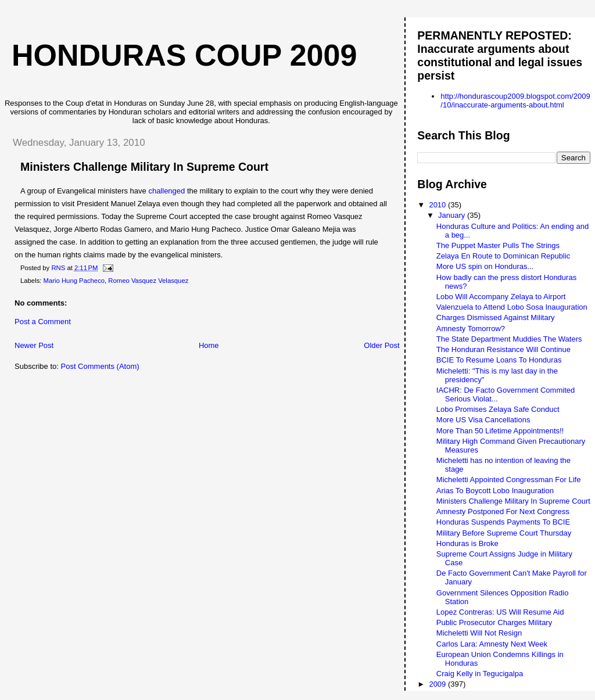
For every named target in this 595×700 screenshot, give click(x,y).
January (453, 215)
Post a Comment (43, 322)
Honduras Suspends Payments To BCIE (503, 522)
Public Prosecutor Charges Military (494, 622)
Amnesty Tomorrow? (471, 329)
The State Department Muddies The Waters (509, 339)
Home (209, 345)
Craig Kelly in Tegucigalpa (480, 674)
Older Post (381, 345)
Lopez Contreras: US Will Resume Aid (500, 612)
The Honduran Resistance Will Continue (503, 349)
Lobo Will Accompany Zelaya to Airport (501, 297)
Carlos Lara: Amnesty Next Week (492, 644)
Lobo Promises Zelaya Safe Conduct (498, 409)
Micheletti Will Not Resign (479, 633)
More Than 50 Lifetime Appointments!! (500, 431)
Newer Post (34, 345)
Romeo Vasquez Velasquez (148, 281)
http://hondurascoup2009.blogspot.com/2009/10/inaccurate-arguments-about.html (515, 100)
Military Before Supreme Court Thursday (504, 533)
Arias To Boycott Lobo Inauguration (495, 491)
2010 (438, 205)
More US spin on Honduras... (485, 266)
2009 (438, 684)
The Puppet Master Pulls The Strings (498, 245)
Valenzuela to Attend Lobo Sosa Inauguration (512, 307)
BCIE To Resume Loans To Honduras (499, 360)
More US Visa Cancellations (483, 420)
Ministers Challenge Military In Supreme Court (513, 501)
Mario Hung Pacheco (74, 281)
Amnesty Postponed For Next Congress (503, 511)
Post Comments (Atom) (100, 366)
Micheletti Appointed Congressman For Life (509, 480)
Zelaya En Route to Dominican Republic (503, 256)
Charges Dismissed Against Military (496, 317)
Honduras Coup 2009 (184, 55)
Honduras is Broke (467, 543)
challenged (166, 191)
